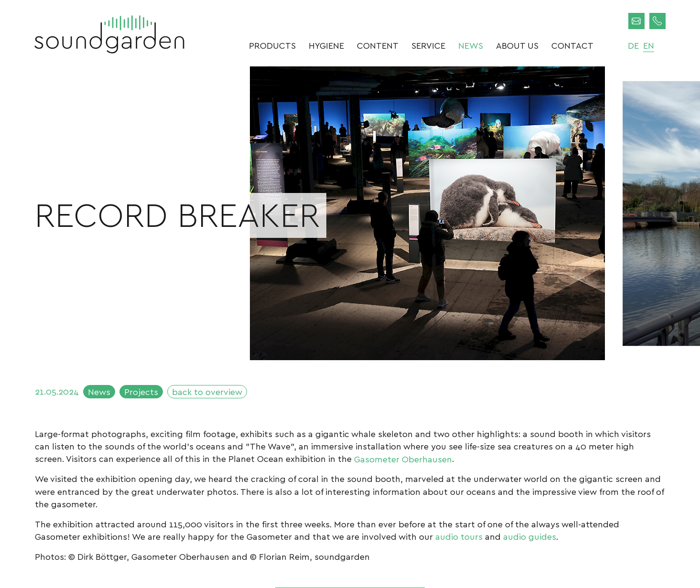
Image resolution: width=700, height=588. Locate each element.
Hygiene (326, 45)
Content (378, 45)
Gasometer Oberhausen (403, 458)
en (649, 45)
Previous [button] (267, 343)
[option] (427, 214)
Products (272, 45)
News (471, 45)
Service (428, 45)
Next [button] (588, 343)
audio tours (459, 536)
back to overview (207, 391)
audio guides (530, 536)
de (633, 45)
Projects (141, 391)
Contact (572, 45)
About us (517, 45)
